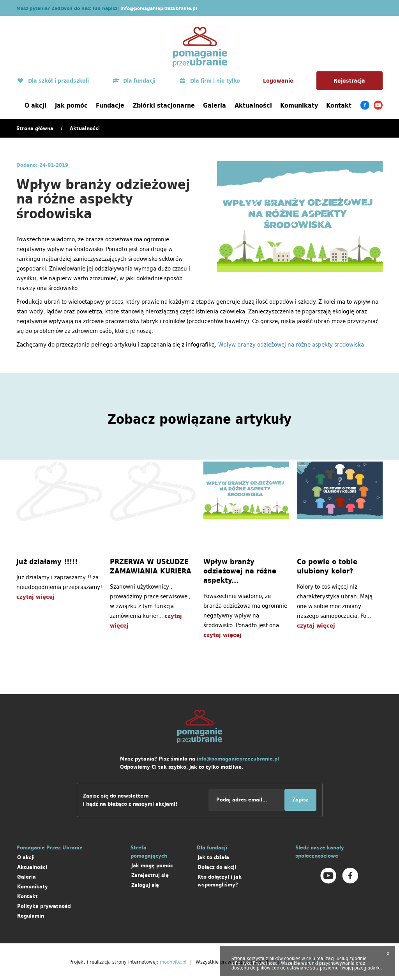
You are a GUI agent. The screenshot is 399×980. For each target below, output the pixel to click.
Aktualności (253, 105)
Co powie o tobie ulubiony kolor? (327, 566)
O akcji (35, 105)
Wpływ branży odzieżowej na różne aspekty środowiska (291, 344)
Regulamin (31, 916)
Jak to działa (213, 857)
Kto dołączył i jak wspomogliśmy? (220, 881)
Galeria (215, 105)
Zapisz (300, 800)
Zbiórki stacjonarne (164, 105)
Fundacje (110, 105)
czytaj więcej (35, 597)
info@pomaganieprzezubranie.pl (159, 8)
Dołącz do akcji (217, 867)
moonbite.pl (173, 962)
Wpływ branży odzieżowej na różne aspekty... (240, 571)
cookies (292, 958)
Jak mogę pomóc (152, 866)
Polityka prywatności (44, 906)
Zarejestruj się (150, 875)
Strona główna (35, 128)
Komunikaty (299, 105)
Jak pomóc (71, 105)
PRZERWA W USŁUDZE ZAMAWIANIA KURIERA (151, 566)
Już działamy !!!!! (47, 562)
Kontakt (339, 105)
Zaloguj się (145, 885)
